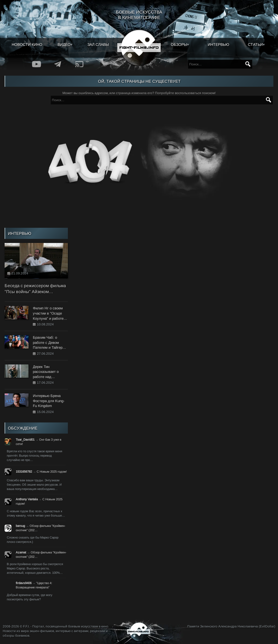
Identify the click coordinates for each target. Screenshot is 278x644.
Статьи (255, 44)
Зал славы (98, 44)
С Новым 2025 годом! (52, 472)
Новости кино (27, 44)
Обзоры (179, 44)
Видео (64, 44)
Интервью (218, 44)
